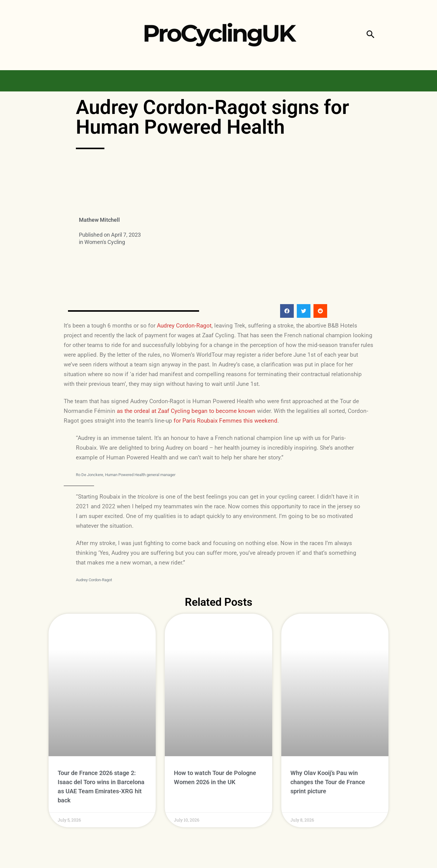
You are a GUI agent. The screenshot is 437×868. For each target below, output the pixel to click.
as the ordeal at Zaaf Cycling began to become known (186, 411)
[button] (370, 35)
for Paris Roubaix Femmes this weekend (225, 421)
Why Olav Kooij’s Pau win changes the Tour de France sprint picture (328, 782)
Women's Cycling (105, 242)
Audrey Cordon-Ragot (184, 326)
